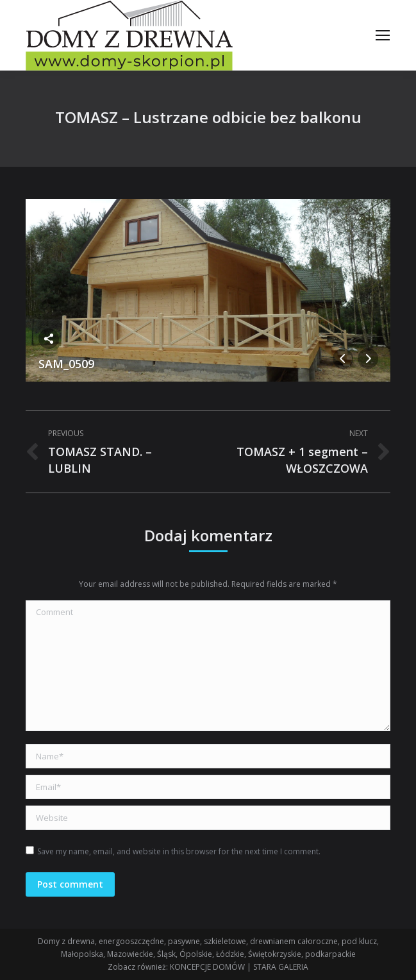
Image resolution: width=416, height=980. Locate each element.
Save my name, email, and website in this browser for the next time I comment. (179, 851)
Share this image (49, 339)
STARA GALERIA (281, 967)
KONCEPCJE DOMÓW (207, 967)
